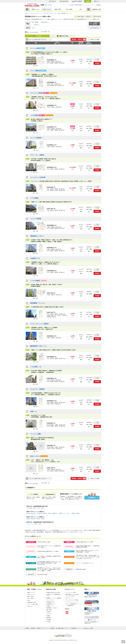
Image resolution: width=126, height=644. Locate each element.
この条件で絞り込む (94, 24)
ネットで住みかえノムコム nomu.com (32, 5)
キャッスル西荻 (35, 48)
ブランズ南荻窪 (35, 71)
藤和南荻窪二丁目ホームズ (38, 346)
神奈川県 (40, 513)
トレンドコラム (50, 600)
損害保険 (49, 618)
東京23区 (33, 513)
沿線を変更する (45, 22)
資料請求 (97, 63)
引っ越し (49, 622)
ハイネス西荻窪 (35, 281)
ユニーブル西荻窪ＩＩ (37, 138)
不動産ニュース (50, 606)
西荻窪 (36, 25)
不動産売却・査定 (32, 602)
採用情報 (33, 628)
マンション (29, 524)
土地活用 (49, 612)
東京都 (28, 513)
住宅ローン (30, 606)
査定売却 (96, 9)
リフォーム (49, 614)
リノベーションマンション (72, 602)
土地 (81, 9)
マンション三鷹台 (36, 434)
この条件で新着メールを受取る (82, 17)
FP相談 (48, 616)
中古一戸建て (69, 9)
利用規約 (52, 628)
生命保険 (49, 620)
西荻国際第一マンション (38, 303)
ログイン (97, 1)
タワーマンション (70, 598)
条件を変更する (95, 28)
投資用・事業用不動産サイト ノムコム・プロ (91, 597)
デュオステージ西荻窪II (37, 389)
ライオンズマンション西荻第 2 (40, 324)
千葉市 (77, 513)
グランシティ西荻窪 (36, 93)
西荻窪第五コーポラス (37, 236)
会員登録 (88, 1)
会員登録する (92, 498)
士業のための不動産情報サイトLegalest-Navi (92, 623)
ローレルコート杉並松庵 (38, 177)
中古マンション (47, 9)
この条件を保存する (96, 17)
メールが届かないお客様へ (88, 628)
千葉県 (73, 513)
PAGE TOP (123, 642)
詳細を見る (86, 558)
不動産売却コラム (51, 602)
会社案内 (27, 628)
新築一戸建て (58, 9)
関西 (46, 5)
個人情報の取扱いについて (62, 628)
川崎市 (50, 513)
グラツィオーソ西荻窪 (37, 155)
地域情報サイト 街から (52, 608)
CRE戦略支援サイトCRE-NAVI (89, 614)
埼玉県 (61, 513)
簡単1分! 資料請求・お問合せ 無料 (78, 39)
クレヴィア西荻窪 (36, 219)
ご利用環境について (75, 628)
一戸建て (35, 524)
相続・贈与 (49, 610)
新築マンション (35, 9)
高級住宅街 (70, 605)
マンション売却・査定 (33, 604)
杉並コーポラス (35, 456)
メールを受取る (33, 494)
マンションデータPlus (71, 593)
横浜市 (45, 513)
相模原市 (55, 513)
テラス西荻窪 (34, 198)
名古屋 (50, 5)
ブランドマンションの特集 (72, 600)
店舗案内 (39, 628)
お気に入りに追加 (94, 39)
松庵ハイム (34, 411)
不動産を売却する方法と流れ (53, 593)
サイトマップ (46, 628)
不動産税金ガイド (51, 604)
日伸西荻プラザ (35, 258)
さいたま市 (66, 513)
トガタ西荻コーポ (36, 367)
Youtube (67, 613)
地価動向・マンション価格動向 (54, 598)
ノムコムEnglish (88, 605)
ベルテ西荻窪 (34, 115)
